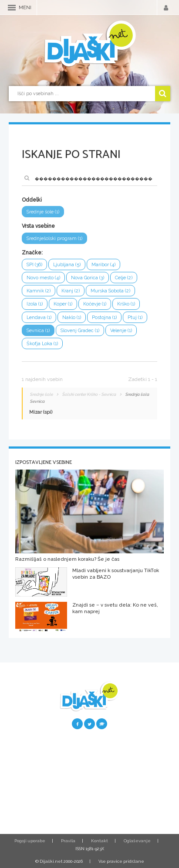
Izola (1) (35, 304)
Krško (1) (126, 304)
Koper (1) (63, 304)
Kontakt (100, 841)
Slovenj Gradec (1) (80, 331)
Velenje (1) (121, 331)
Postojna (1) (104, 317)
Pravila (68, 841)
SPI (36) (34, 265)
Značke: (32, 253)
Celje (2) (124, 278)
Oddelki (32, 200)
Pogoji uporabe (30, 841)
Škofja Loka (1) (42, 344)
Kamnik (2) (39, 291)
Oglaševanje (137, 841)
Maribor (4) (103, 265)
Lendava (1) (39, 317)
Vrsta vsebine (38, 226)
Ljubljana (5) (67, 265)
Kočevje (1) (95, 304)
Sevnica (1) (38, 331)
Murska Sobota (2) (110, 291)
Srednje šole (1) (43, 212)
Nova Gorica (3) (88, 278)
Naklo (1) (72, 317)
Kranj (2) (71, 291)
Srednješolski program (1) (54, 238)
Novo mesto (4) (43, 278)
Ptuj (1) (135, 317)
